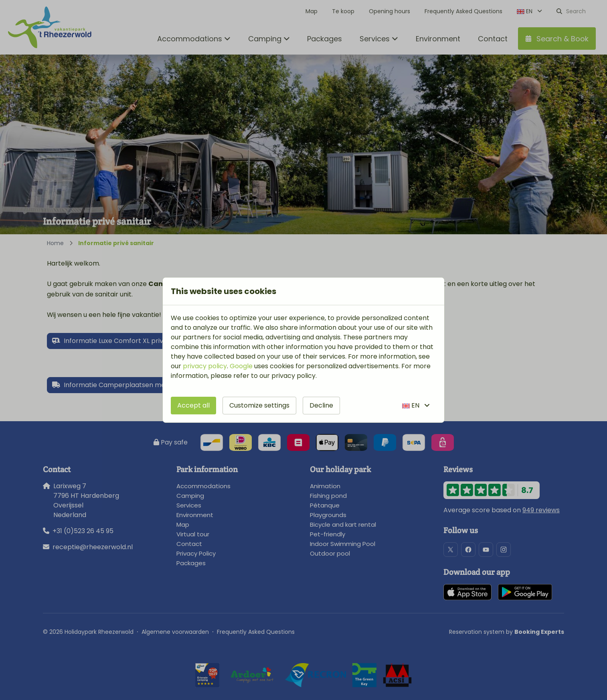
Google (241, 366)
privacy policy (205, 366)
